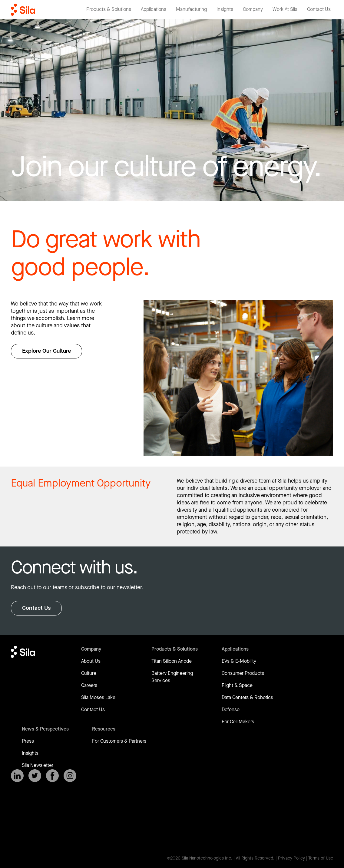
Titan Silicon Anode (172, 661)
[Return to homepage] (23, 10)
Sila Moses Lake (98, 698)
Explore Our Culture (46, 351)
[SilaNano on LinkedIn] (17, 776)
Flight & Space (237, 686)
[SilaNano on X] (35, 776)
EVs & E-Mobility (239, 661)
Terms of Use (321, 858)
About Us (91, 661)
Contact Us (36, 608)
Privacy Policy (291, 858)
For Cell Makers (238, 722)
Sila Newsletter (38, 766)
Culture (89, 673)
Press (28, 741)
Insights (30, 753)
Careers (89, 686)
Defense (231, 710)
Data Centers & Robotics (247, 698)
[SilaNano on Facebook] (52, 776)
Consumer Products (243, 673)
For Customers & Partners (119, 741)
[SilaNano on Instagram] (70, 776)
